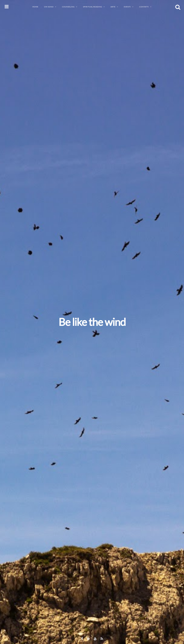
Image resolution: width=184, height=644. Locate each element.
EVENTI (127, 7)
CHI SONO (49, 7)
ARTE (113, 7)
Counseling (68, 7)
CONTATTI (144, 7)
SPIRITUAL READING (93, 7)
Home (35, 7)
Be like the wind (92, 322)
